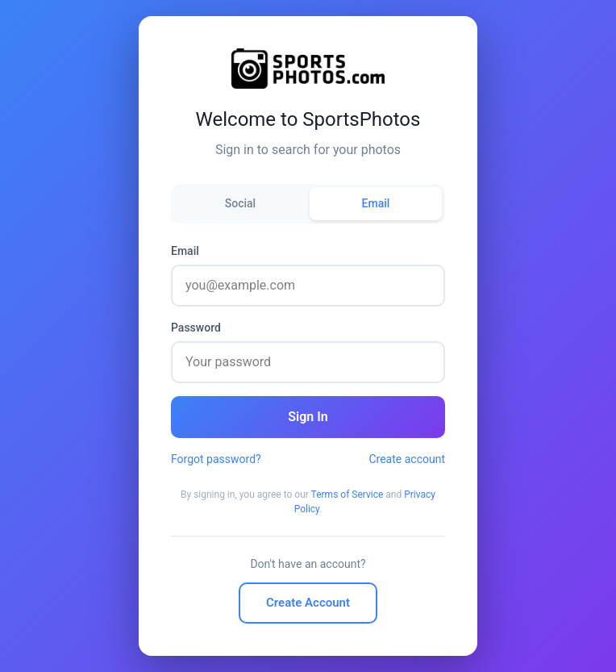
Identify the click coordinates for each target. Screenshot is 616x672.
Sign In (308, 417)
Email (376, 203)
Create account (407, 459)
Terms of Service (348, 495)
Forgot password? (216, 459)
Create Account (308, 603)
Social (240, 203)
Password (196, 328)
